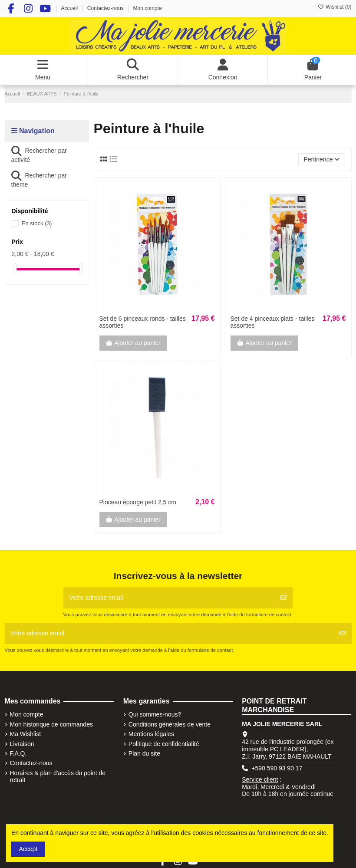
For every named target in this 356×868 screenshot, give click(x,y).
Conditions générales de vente (170, 724)
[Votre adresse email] (169, 598)
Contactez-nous (106, 8)
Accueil (70, 8)
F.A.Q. (18, 753)
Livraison (22, 744)
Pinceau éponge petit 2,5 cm (138, 502)
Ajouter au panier (133, 343)
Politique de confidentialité (164, 744)
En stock (36, 223)
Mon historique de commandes (51, 724)
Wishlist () (335, 7)
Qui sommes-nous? (155, 714)
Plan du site (144, 753)
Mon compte (148, 8)
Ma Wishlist (26, 734)
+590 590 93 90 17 (277, 768)
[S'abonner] (283, 598)
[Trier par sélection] (321, 159)
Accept (28, 849)
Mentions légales (151, 734)
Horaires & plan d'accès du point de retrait (58, 777)
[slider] (15, 269)
